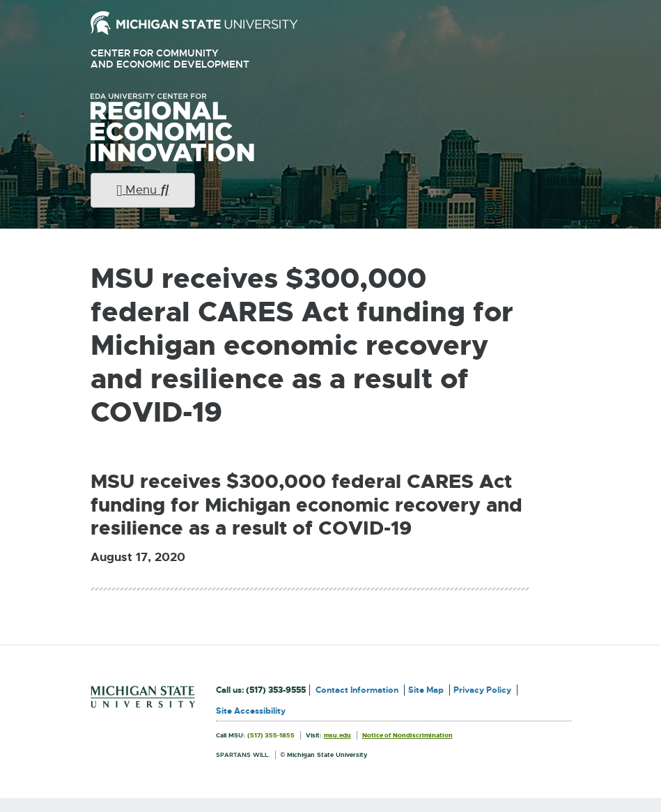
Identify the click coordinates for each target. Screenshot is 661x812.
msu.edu (337, 735)
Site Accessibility (251, 711)
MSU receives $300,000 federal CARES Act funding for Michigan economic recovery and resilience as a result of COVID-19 (306, 505)
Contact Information (357, 690)
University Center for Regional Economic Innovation (194, 128)
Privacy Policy (482, 690)
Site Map (426, 690)
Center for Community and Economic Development (190, 59)
